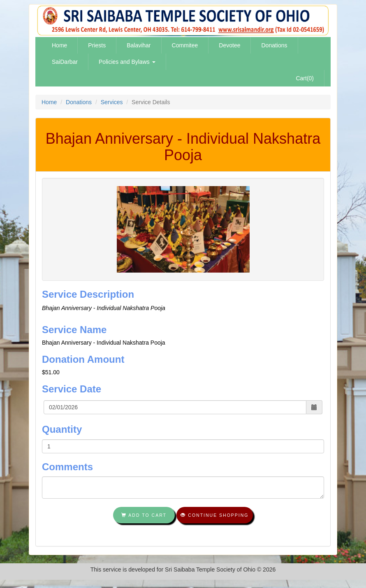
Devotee (229, 45)
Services (112, 102)
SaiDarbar (65, 62)
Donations (274, 45)
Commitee (185, 45)
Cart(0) (305, 78)
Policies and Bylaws (127, 62)
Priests (97, 45)
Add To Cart (144, 515)
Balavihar (139, 45)
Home (59, 45)
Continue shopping (214, 515)
